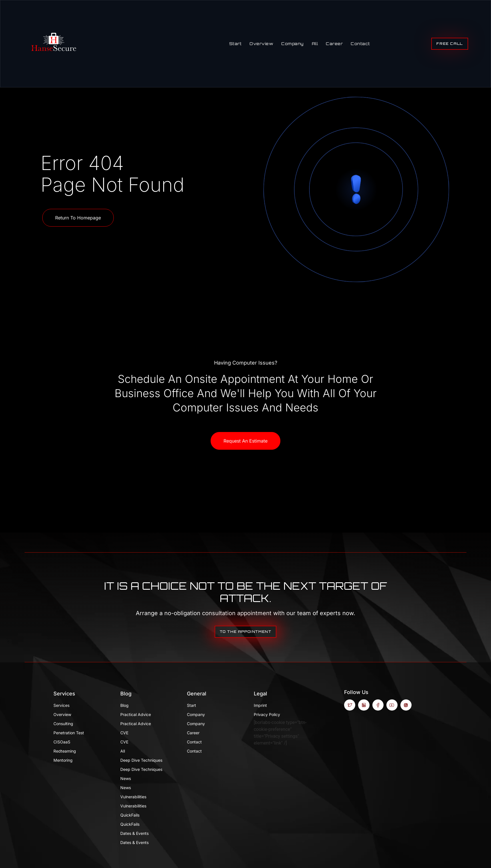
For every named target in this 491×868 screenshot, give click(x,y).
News (126, 778)
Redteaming (65, 751)
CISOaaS (62, 742)
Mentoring (63, 760)
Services (64, 694)
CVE (124, 733)
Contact (360, 44)
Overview (261, 44)
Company (293, 44)
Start (235, 44)
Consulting (63, 724)
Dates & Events (134, 833)
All (315, 44)
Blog (126, 694)
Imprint (260, 705)
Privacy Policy (267, 714)
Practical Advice (136, 714)
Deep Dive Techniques (141, 760)
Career (334, 44)
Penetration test (69, 733)
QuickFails (130, 815)
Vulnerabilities (133, 797)
